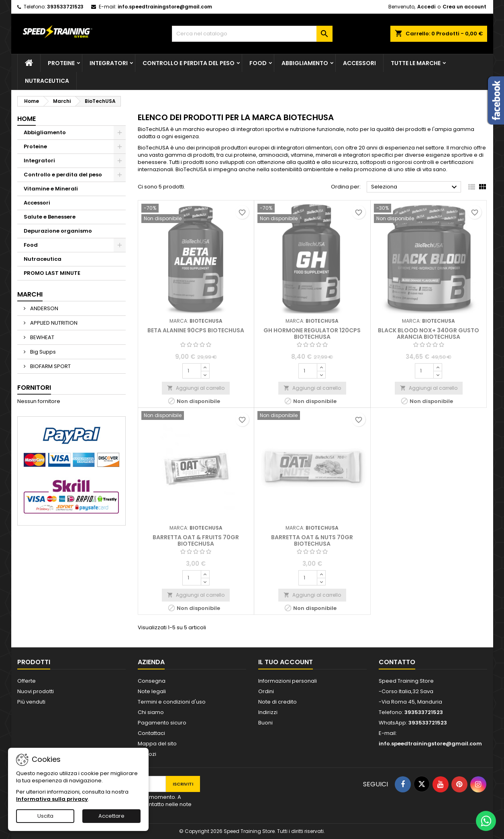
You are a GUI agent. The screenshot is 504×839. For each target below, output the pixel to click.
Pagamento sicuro (162, 723)
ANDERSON (44, 308)
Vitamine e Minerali (51, 189)
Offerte (27, 681)
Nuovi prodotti (36, 691)
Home (27, 119)
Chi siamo (151, 712)
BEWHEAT (42, 337)
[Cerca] (252, 34)
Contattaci (151, 733)
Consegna (152, 681)
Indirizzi (268, 712)
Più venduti (31, 702)
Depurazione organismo (58, 231)
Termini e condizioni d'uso (172, 702)
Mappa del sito (157, 744)
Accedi (426, 7)
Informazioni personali (288, 681)
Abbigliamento (305, 63)
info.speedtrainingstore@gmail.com (165, 7)
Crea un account (464, 7)
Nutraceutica (47, 81)
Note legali (152, 691)
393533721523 (65, 7)
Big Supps (42, 352)
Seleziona (415, 187)
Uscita (45, 816)
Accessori (359, 63)
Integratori (109, 63)
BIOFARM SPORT (50, 366)
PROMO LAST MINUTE (52, 273)
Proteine (61, 63)
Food (258, 63)
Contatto (397, 662)
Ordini (266, 691)
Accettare (111, 816)
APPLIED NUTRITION (53, 323)
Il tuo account (286, 662)
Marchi (30, 294)
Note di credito (278, 702)
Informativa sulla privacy (52, 799)
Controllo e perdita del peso (189, 63)
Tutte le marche (416, 63)
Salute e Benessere (50, 217)
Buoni (265, 723)
